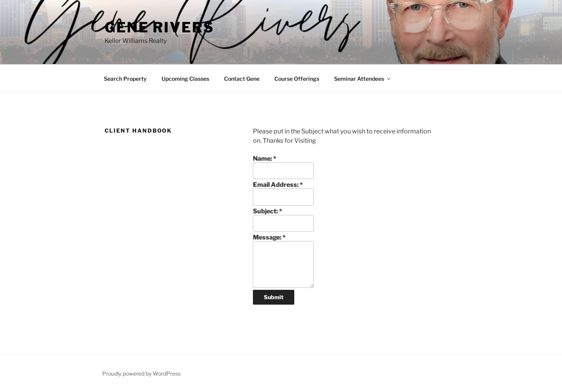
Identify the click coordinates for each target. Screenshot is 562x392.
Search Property (125, 79)
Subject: (268, 211)
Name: (265, 159)
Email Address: (278, 185)
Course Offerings (297, 79)
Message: (269, 237)
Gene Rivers (159, 27)
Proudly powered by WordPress (141, 373)
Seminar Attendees (363, 79)
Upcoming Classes (185, 79)
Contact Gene (242, 79)
